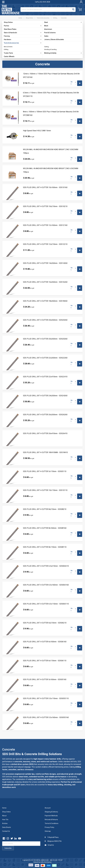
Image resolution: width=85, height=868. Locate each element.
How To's (5, 820)
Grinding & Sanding (50, 49)
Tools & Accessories (43, 18)
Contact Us (6, 831)
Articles (5, 823)
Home (20, 18)
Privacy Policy (49, 827)
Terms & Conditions (52, 823)
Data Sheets (7, 827)
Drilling (55, 18)
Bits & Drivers (8, 47)
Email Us (49, 845)
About (4, 816)
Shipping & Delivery (51, 812)
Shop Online (29, 18)
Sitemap (48, 831)
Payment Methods (51, 816)
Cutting (46, 47)
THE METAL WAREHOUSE (41, 860)
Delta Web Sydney (46, 862)
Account (48, 808)
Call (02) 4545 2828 (42, 2)
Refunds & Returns (51, 820)
